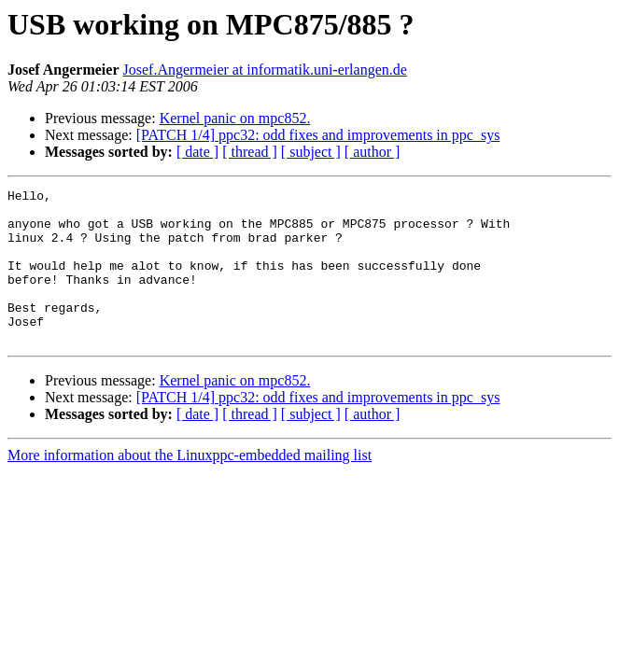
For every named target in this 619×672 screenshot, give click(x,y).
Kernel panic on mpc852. (235, 118)
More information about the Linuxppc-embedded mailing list (190, 486)
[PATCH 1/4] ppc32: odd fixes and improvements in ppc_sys (318, 135)
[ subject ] (311, 152)
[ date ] (197, 152)
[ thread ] (250, 152)
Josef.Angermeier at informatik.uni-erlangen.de (265, 70)
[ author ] (373, 152)
